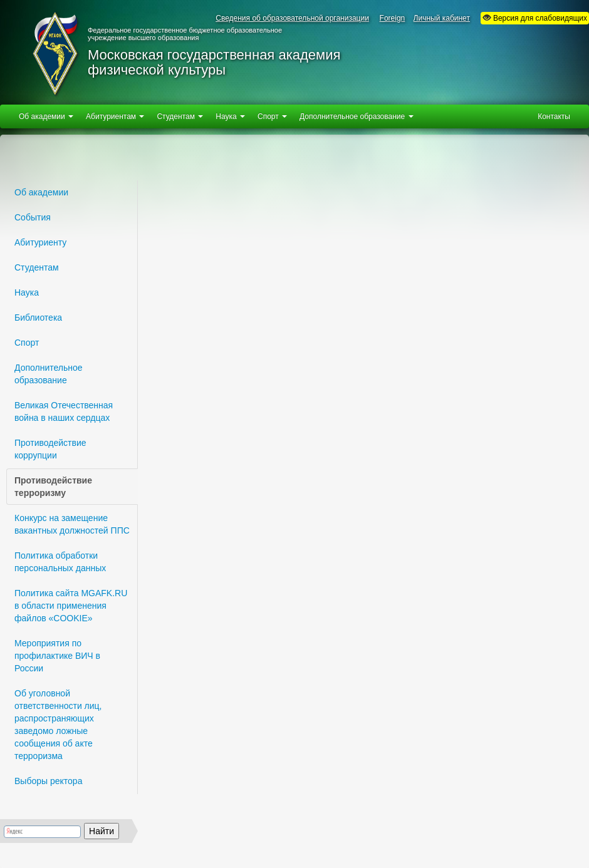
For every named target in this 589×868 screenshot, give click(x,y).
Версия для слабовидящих (535, 18)
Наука (27, 292)
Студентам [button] (180, 116)
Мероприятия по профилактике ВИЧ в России (57, 656)
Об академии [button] (46, 116)
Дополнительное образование (49, 374)
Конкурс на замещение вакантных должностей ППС (72, 524)
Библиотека (38, 318)
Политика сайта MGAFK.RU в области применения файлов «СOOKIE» (71, 606)
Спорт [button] (272, 116)
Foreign (393, 18)
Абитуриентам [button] (115, 116)
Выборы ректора (48, 781)
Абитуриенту (40, 242)
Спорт (27, 343)
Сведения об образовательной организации (292, 18)
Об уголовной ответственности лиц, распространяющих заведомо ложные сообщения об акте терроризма (58, 725)
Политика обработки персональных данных (60, 562)
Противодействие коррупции (50, 449)
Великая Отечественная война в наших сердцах (64, 411)
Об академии (41, 192)
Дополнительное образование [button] (356, 116)
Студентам (37, 267)
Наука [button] (230, 116)
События (33, 217)
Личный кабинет (442, 18)
